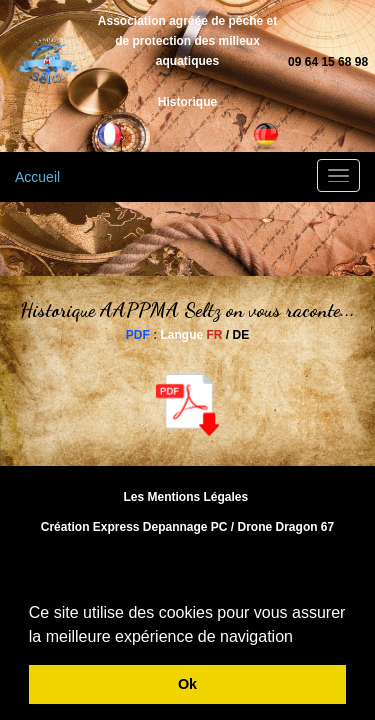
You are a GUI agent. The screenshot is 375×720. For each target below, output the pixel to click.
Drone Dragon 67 (286, 527)
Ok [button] (187, 684)
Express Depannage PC (160, 527)
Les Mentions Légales (185, 497)
